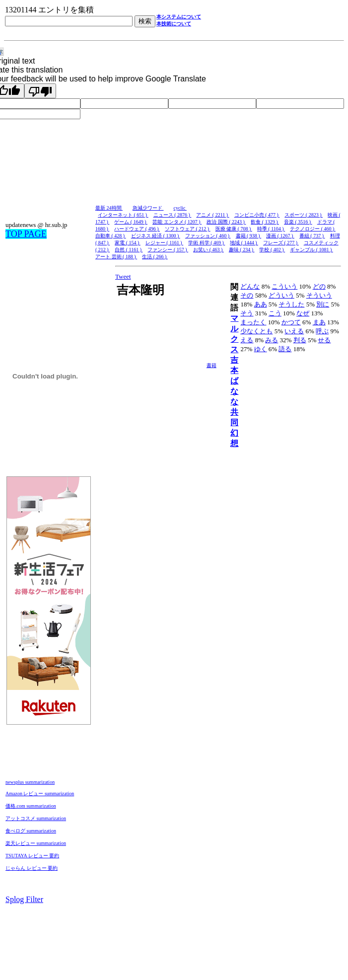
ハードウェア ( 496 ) (137, 229)
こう (275, 313)
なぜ (303, 313)
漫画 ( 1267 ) (280, 236)
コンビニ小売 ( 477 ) (257, 215)
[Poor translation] (40, 91)
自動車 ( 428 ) (111, 236)
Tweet (123, 276)
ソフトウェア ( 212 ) (188, 229)
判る (300, 340)
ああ (261, 304)
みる (272, 340)
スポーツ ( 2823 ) (304, 215)
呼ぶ (322, 331)
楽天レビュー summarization (36, 843)
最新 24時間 (109, 208)
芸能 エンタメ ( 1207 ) (177, 222)
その (247, 295)
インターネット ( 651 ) (123, 215)
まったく (253, 322)
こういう (284, 286)
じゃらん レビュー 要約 (32, 868)
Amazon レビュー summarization (40, 793)
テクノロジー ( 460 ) (313, 229)
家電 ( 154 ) (128, 243)
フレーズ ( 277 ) (281, 243)
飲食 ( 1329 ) (265, 222)
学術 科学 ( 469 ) (207, 243)
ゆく (261, 349)
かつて (291, 322)
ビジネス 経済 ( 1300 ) (156, 236)
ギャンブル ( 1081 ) (312, 250)
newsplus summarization (30, 782)
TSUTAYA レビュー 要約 (32, 856)
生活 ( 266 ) (155, 257)
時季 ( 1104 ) (271, 229)
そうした (291, 304)
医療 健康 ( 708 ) (234, 229)
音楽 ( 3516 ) (298, 222)
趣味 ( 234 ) (242, 250)
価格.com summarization (31, 806)
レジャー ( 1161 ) (164, 243)
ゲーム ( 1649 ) (131, 222)
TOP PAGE (26, 234)
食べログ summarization (31, 831)
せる (324, 340)
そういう (319, 295)
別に (323, 304)
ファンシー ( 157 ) (168, 250)
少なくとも (256, 331)
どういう (281, 295)
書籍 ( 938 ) (249, 236)
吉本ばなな (234, 381)
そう (247, 313)
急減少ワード (148, 208)
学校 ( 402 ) (272, 250)
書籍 (211, 365)
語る (285, 349)
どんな (250, 286)
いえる (294, 331)
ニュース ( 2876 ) (173, 215)
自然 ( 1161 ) (129, 250)
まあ (319, 322)
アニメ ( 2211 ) (212, 215)
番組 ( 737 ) (312, 236)
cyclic (180, 208)
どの (319, 286)
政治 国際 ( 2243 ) (226, 222)
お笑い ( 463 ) (209, 250)
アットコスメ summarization (36, 818)
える (247, 340)
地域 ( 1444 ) (244, 243)
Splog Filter (24, 899)
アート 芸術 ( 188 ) (116, 257)
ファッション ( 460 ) (208, 236)
